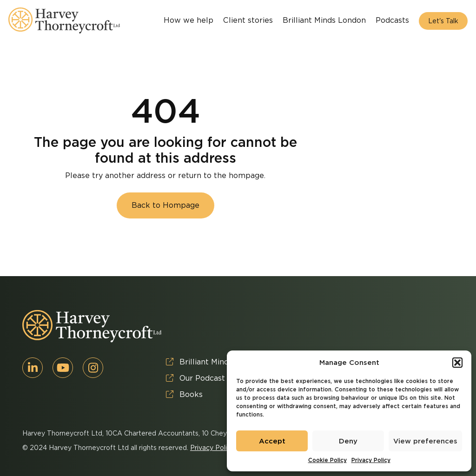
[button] (457, 363)
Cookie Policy (327, 460)
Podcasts (392, 20)
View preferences (425, 441)
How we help (188, 20)
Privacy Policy (371, 460)
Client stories (248, 20)
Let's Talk (443, 21)
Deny (348, 441)
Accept (272, 441)
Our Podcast (195, 378)
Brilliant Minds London (324, 20)
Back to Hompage (165, 205)
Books (184, 394)
